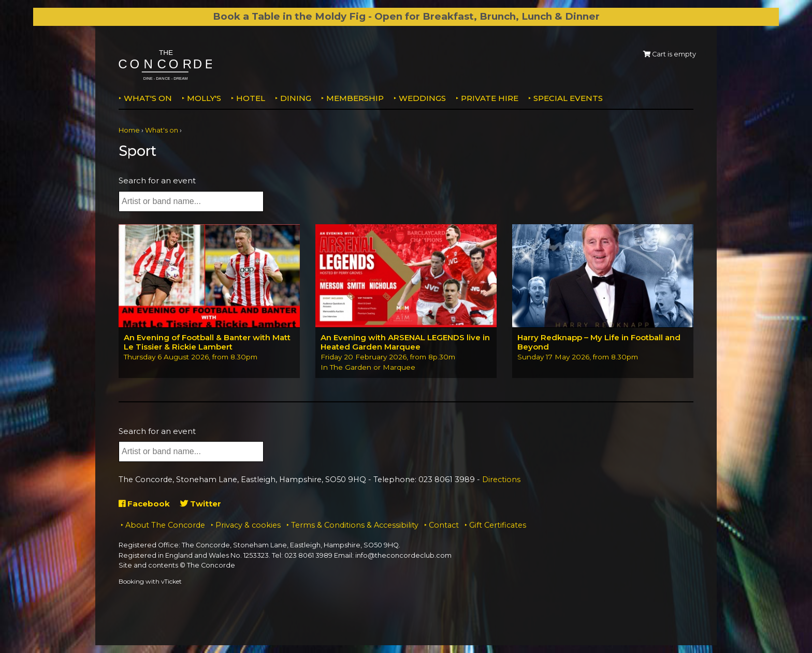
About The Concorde (165, 525)
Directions (501, 480)
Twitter (201, 504)
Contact (444, 525)
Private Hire (490, 98)
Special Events (568, 98)
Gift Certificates (498, 525)
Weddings (422, 98)
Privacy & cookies (248, 525)
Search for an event (157, 180)
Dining (296, 98)
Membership (355, 98)
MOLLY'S (204, 98)
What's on (148, 98)
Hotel (251, 98)
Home (129, 130)
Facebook (144, 504)
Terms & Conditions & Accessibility (355, 525)
